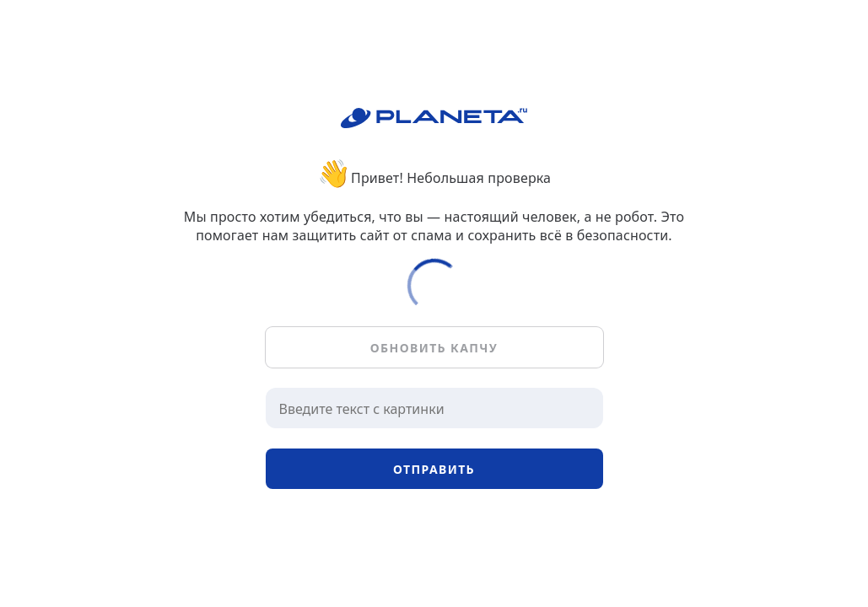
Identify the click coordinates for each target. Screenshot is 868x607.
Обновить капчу (434, 348)
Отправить (434, 469)
